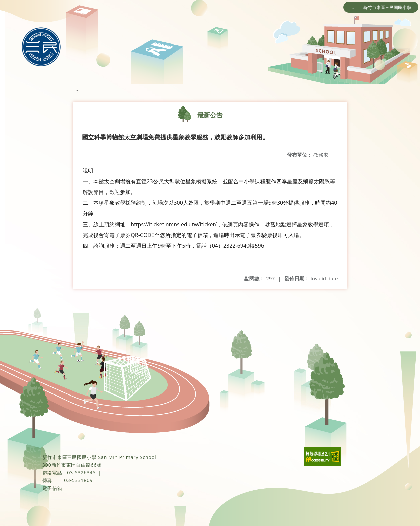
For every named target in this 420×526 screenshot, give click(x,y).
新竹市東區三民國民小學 (387, 7)
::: (352, 7)
